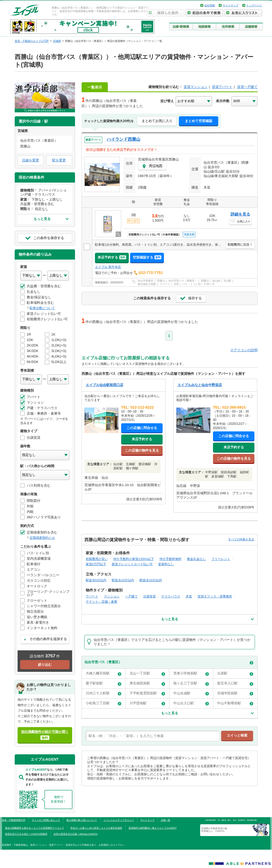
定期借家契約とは (42, 538)
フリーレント (221, 559)
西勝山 (161, 281)
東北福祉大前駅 (147, 284)
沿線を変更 (31, 160)
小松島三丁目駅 (104, 703)
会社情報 (210, 5)
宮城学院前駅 (235, 693)
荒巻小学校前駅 (191, 674)
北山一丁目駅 (147, 674)
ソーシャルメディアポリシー (119, 820)
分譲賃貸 (150, 596)
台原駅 (235, 674)
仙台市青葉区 (146, 281)
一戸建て (131, 596)
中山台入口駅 (191, 703)
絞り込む (45, 665)
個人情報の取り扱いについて (82, 820)
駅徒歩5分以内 (96, 580)
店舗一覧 (166, 820)
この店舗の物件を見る (142, 450)
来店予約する (112, 257)
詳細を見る (240, 214)
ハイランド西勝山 (124, 139)
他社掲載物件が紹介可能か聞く (45, 735)
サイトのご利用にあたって (46, 820)
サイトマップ (231, 5)
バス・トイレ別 (191, 284)
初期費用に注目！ (240, 245)
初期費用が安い (97, 559)
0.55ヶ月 (209, 284)
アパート (165, 284)
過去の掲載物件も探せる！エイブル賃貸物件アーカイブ (34, 828)
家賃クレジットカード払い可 (132, 564)
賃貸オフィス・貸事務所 (215, 596)
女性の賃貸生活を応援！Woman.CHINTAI (76, 834)
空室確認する (147, 257)
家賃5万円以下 (96, 564)
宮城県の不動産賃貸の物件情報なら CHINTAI (214, 830)
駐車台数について (42, 308)
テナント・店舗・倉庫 (102, 601)
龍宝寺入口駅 (235, 683)
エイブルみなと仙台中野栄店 (200, 385)
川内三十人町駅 (104, 693)
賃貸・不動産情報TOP (14, 820)
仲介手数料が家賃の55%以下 (134, 559)
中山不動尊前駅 (235, 703)
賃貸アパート (222, 87)
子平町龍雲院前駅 (147, 693)
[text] (153, 736)
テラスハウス (171, 596)
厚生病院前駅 (147, 683)
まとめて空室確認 (199, 121)
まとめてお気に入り (157, 121)
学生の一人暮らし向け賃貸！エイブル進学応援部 (96, 828)
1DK (176, 284)
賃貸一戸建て (247, 87)
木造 (189, 596)
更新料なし (166, 564)
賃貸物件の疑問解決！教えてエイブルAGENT (153, 828)
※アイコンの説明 (244, 350)
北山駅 (227, 281)
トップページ (254, 5)
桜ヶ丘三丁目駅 (191, 683)
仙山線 (216, 281)
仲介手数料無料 (170, 559)
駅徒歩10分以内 (123, 580)
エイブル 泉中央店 (108, 267)
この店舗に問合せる (142, 428)
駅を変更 (59, 160)
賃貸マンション (196, 87)
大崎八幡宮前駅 (104, 674)
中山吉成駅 (191, 693)
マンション (112, 596)
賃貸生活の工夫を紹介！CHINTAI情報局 (26, 834)
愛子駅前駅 (104, 683)
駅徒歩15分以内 (151, 580)
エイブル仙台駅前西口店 (105, 385)
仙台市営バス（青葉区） (183, 281)
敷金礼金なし (196, 559)
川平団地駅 (147, 703)
